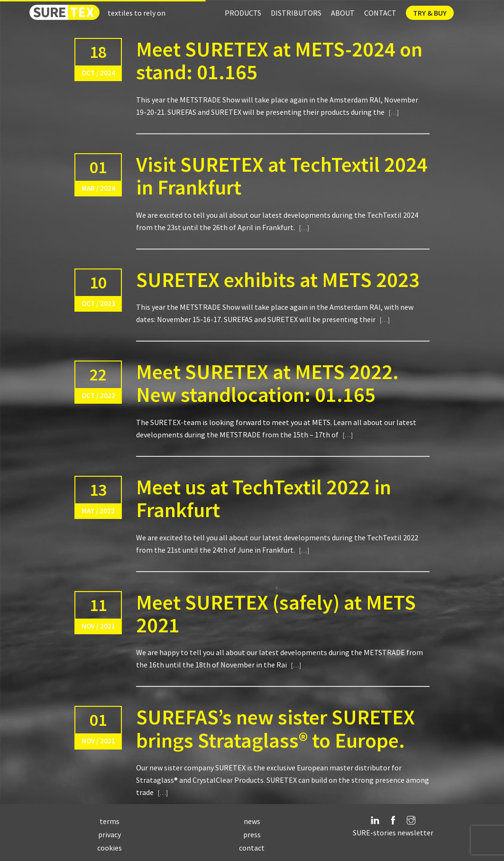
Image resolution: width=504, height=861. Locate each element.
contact (252, 848)
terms (110, 821)
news (252, 821)
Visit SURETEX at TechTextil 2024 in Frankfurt (282, 176)
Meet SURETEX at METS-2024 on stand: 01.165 (279, 60)
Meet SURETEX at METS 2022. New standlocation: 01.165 (267, 383)
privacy (110, 834)
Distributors (296, 13)
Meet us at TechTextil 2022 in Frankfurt (264, 498)
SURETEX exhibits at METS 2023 (278, 280)
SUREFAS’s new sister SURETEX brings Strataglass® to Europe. (275, 728)
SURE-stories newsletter (393, 833)
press (252, 834)
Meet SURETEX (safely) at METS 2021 (276, 614)
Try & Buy (430, 13)
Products (243, 13)
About (343, 13)
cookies (110, 848)
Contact (380, 13)
